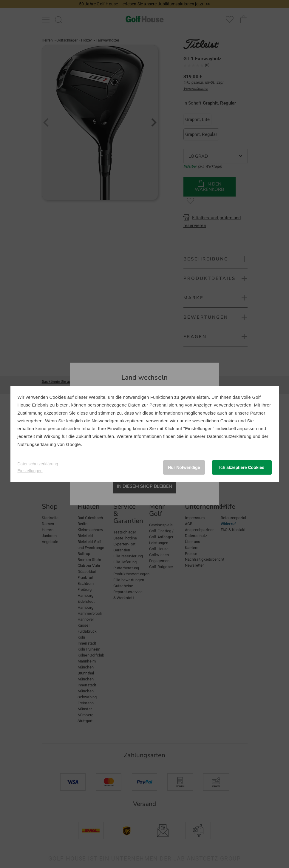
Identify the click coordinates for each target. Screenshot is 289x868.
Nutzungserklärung (37, 444)
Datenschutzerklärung (229, 436)
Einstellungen (30, 471)
